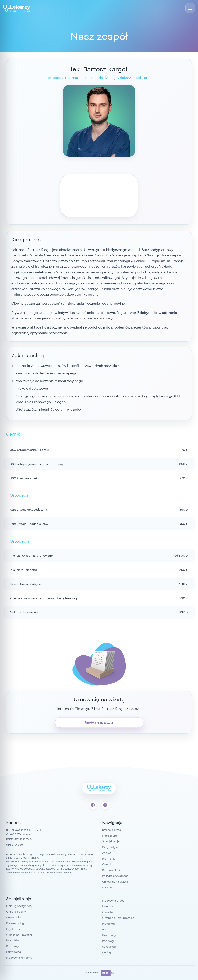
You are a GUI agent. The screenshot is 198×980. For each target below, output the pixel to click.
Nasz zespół (110, 836)
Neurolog (108, 906)
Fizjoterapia (14, 929)
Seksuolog (109, 947)
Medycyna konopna (19, 958)
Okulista (108, 912)
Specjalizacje (111, 841)
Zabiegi (107, 853)
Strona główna (112, 830)
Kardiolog (12, 946)
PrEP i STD (109, 859)
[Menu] (190, 8)
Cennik (107, 864)
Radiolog (108, 941)
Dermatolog (14, 917)
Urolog (107, 952)
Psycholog (109, 935)
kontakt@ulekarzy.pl (19, 839)
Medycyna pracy (113, 901)
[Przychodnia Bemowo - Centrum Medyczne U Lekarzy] (17, 8)
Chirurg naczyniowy (19, 906)
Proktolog (108, 924)
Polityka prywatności (116, 876)
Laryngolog (14, 952)
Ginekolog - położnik (20, 935)
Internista (12, 940)
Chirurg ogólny (16, 912)
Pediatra (108, 929)
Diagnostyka (110, 847)
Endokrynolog (15, 923)
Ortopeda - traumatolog (118, 918)
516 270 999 (15, 845)
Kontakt (107, 887)
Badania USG (111, 870)
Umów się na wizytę (99, 722)
